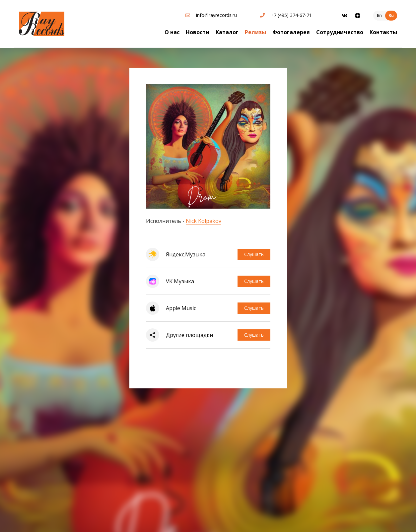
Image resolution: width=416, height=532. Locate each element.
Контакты (383, 32)
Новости (198, 32)
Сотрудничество (340, 32)
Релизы (255, 32)
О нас (172, 32)
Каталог (227, 32)
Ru (391, 15)
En (379, 15)
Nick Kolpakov (204, 221)
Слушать (254, 254)
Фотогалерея (291, 32)
